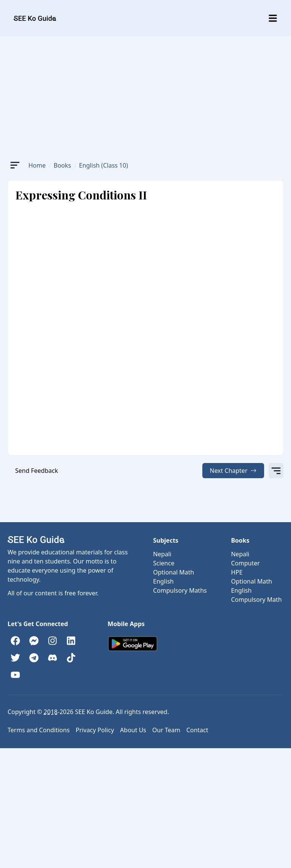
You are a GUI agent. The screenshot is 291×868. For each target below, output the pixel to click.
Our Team (166, 730)
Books (63, 165)
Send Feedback (37, 471)
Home (37, 165)
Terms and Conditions (39, 730)
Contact (197, 730)
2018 (51, 712)
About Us (133, 730)
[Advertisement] (145, 93)
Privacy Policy (95, 730)
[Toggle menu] (273, 18)
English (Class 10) (104, 165)
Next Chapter (233, 471)
